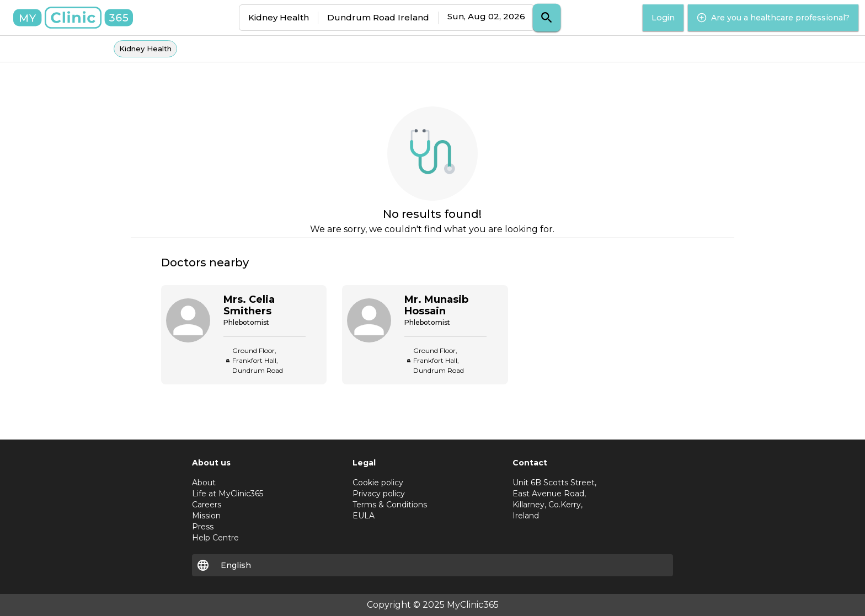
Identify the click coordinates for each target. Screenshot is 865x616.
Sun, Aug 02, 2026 (486, 16)
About (204, 483)
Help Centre (215, 538)
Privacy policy (379, 494)
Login (663, 18)
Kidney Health (279, 17)
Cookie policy (378, 483)
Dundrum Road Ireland (378, 17)
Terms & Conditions (390, 505)
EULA (364, 516)
